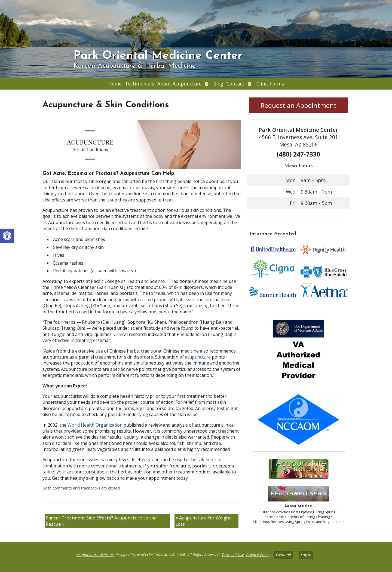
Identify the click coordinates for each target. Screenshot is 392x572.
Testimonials (140, 84)
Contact (235, 84)
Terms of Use (233, 555)
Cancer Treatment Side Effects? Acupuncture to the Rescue (101, 521)
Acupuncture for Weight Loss (203, 521)
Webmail (283, 555)
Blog (218, 84)
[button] (7, 236)
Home (115, 84)
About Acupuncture (179, 84)
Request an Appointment (298, 105)
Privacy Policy (258, 555)
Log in (306, 555)
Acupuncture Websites (95, 555)
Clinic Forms (270, 84)
